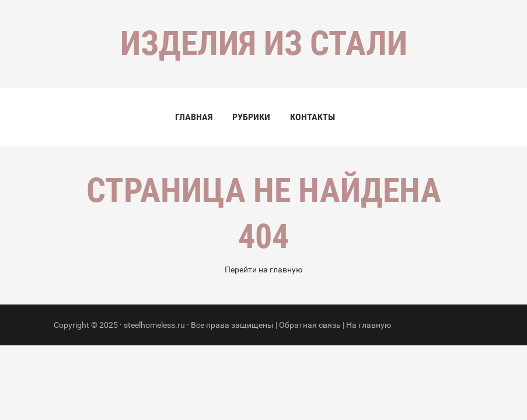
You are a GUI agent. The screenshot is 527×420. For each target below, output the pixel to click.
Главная (194, 117)
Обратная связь (310, 325)
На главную (369, 325)
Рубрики (251, 117)
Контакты (313, 117)
